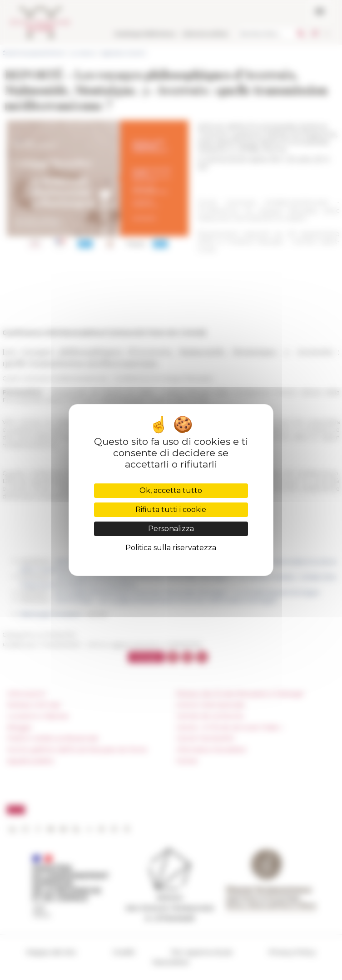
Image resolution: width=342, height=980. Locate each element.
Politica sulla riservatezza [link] (171, 548)
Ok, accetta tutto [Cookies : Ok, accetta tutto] (171, 490)
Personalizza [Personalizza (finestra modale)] (171, 529)
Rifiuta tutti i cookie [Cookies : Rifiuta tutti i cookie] (171, 510)
